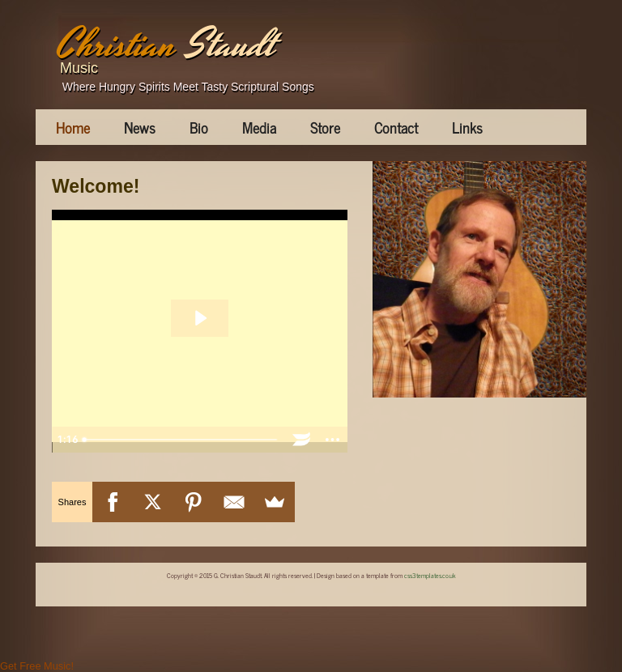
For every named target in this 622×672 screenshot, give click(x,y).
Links (467, 127)
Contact (396, 127)
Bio (199, 127)
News (140, 127)
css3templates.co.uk (430, 575)
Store (325, 127)
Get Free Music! (37, 666)
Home (73, 127)
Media (259, 127)
